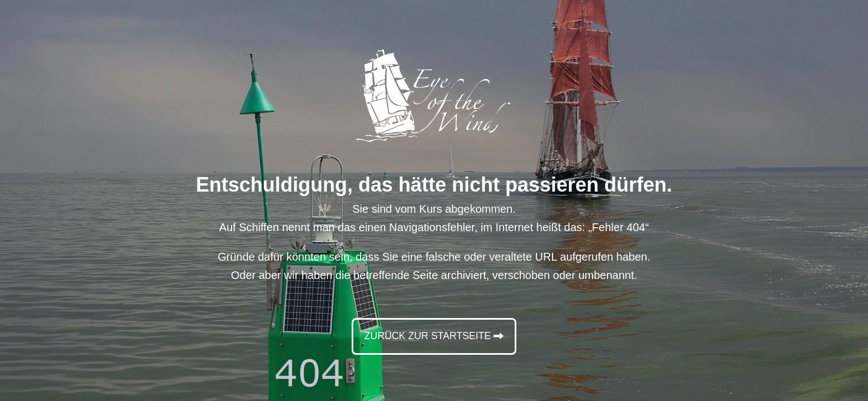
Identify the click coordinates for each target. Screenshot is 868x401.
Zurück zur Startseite (427, 336)
